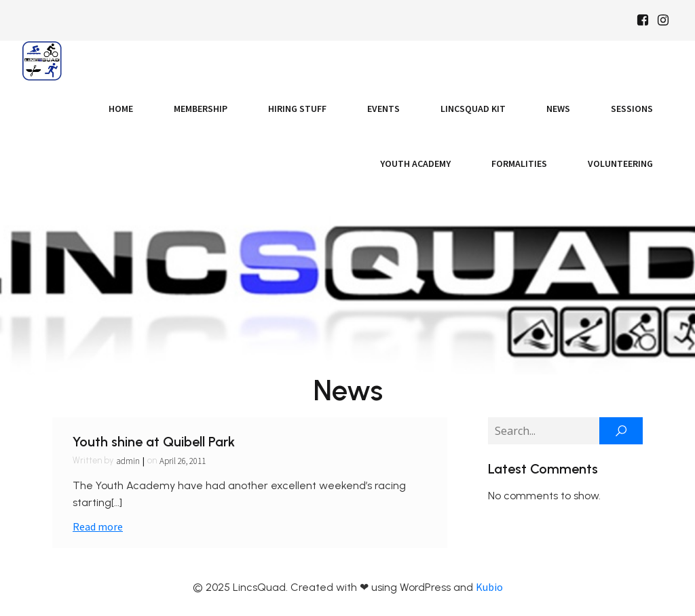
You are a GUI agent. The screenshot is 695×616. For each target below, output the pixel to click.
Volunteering (620, 163)
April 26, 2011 (183, 461)
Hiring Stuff (297, 109)
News (558, 109)
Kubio (489, 587)
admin (128, 461)
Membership (201, 109)
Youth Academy (415, 163)
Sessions (632, 109)
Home (121, 109)
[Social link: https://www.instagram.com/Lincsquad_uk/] (663, 20)
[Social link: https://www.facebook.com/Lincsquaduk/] (643, 20)
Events (383, 109)
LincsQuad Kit (473, 109)
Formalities (519, 163)
